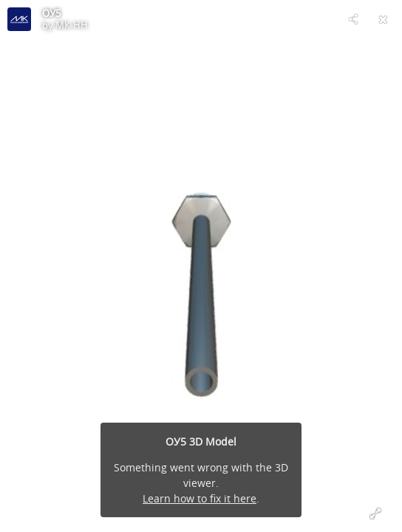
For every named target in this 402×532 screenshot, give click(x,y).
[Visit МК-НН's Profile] (19, 19)
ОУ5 (51, 13)
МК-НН (72, 25)
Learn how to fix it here (200, 498)
